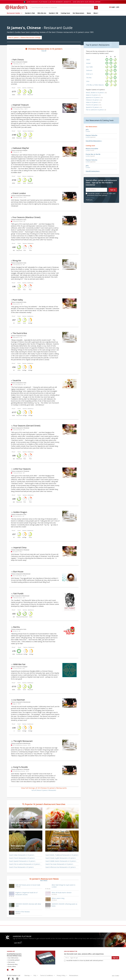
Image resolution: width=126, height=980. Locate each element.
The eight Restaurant (23, 741)
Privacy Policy (90, 198)
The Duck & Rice (20, 333)
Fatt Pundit (18, 594)
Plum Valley (18, 300)
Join (118, 7)
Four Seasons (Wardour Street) (26, 217)
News (89, 13)
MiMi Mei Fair (19, 664)
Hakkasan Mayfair (21, 148)
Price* (14, 88)
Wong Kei (17, 261)
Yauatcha (17, 380)
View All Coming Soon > (93, 171)
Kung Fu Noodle (21, 767)
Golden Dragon (20, 512)
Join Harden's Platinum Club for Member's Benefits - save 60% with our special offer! (64, 2)
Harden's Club (30, 13)
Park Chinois (18, 60)
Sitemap (27, 975)
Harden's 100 (53, 13)
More (96, 13)
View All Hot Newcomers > (94, 141)
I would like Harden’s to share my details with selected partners (84, 961)
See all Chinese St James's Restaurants (44, 790)
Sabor (88, 60)
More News (44, 881)
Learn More (17, 943)
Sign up (113, 190)
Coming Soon (65, 13)
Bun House (18, 572)
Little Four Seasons (22, 469)
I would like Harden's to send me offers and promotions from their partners (101, 194)
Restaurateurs (74, 975)
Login (112, 7)
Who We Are (42, 13)
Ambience (30, 88)
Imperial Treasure (21, 105)
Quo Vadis (89, 67)
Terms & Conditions (46, 975)
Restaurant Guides (15, 13)
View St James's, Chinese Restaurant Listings (24, 38)
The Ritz (89, 78)
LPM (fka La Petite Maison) (95, 85)
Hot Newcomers (78, 13)
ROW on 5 (89, 74)
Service (24, 88)
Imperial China (20, 548)
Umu (88, 81)
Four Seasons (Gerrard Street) (27, 426)
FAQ (35, 975)
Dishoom (89, 70)
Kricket (88, 63)
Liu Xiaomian (19, 700)
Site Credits (116, 976)
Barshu (17, 627)
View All (44, 51)
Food (19, 88)
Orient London (19, 193)
